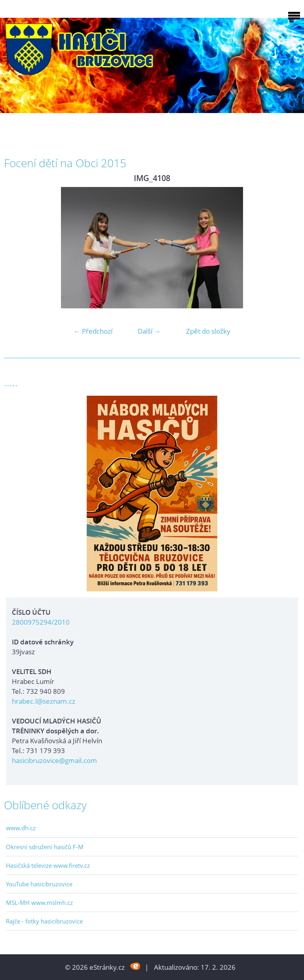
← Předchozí (93, 331)
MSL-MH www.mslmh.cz (39, 903)
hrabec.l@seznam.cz (44, 701)
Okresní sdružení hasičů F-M (45, 847)
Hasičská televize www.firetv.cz (48, 865)
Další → (149, 331)
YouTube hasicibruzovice (39, 884)
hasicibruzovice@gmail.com (54, 760)
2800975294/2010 (41, 622)
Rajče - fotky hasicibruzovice (44, 921)
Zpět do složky (208, 331)
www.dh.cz (21, 828)
